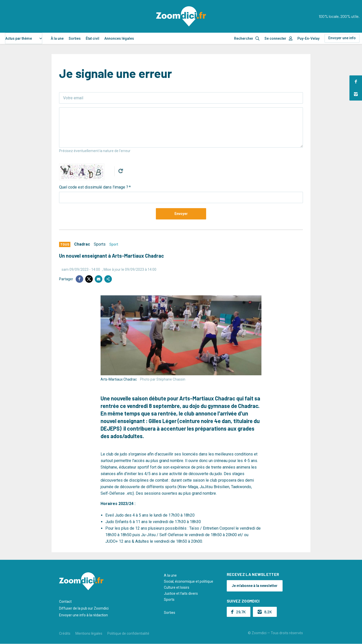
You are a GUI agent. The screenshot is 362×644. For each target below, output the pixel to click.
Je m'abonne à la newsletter (255, 586)
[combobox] (24, 38)
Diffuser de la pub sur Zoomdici (84, 608)
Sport (114, 244)
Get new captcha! (121, 171)
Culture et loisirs (177, 587)
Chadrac (82, 244)
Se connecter (275, 38)
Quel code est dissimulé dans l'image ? (94, 187)
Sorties (75, 38)
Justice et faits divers (181, 593)
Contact (65, 602)
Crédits (65, 633)
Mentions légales (89, 633)
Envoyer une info (342, 38)
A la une (170, 575)
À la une (57, 38)
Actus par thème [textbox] (19, 38)
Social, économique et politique (189, 581)
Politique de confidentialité (128, 633)
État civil (93, 38)
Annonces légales (119, 38)
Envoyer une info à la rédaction (83, 615)
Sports (100, 244)
